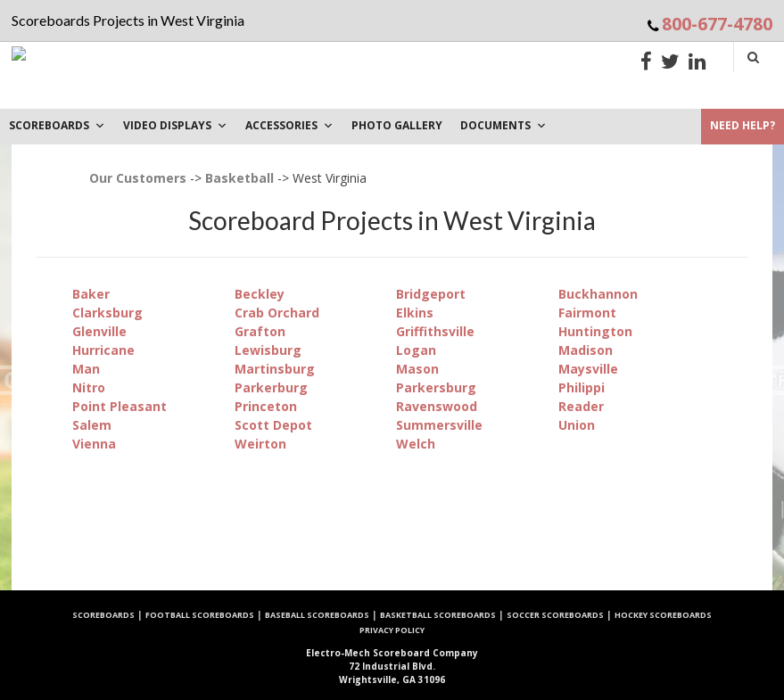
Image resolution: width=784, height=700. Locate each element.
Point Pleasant (120, 406)
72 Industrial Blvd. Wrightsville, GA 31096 (392, 666)
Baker (91, 294)
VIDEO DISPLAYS (175, 125)
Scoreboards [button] (57, 125)
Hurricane (103, 350)
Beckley (260, 294)
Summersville (439, 425)
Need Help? (743, 125)
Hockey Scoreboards (663, 615)
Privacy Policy (392, 630)
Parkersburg (436, 387)
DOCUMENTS (503, 125)
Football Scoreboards (200, 615)
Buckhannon (598, 294)
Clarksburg (107, 313)
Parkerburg (271, 387)
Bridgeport (431, 294)
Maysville (588, 369)
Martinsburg (275, 369)
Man (86, 369)
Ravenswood (437, 406)
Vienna (94, 444)
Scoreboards (103, 615)
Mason (417, 369)
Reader (581, 406)
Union (577, 425)
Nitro (89, 387)
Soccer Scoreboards (555, 615)
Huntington (595, 331)
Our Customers (138, 178)
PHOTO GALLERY (397, 125)
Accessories (289, 125)
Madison (586, 350)
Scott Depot (273, 425)
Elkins (415, 313)
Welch (416, 444)
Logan (416, 350)
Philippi (582, 387)
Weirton (260, 444)
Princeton (266, 406)
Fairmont (587, 313)
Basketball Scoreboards (438, 615)
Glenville (99, 331)
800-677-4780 (717, 24)
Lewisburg (268, 350)
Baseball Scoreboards (317, 615)
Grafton (260, 331)
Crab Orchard (277, 313)
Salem (92, 425)
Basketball (239, 178)
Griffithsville (435, 331)
